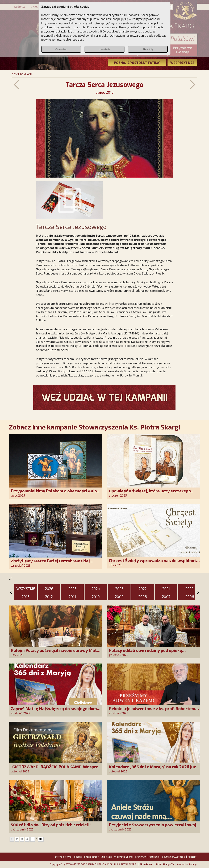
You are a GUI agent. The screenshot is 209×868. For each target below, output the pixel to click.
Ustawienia (104, 49)
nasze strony (91, 857)
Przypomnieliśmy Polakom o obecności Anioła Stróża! (56, 493)
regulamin (154, 857)
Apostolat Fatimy (187, 864)
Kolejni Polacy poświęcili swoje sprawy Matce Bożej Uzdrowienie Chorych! (56, 653)
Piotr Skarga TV (165, 864)
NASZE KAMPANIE (22, 74)
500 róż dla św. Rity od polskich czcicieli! (51, 825)
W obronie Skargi (123, 857)
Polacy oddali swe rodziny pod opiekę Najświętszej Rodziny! (145, 653)
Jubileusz (106, 857)
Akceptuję (148, 49)
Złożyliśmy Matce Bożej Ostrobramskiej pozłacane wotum (50, 563)
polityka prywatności (174, 857)
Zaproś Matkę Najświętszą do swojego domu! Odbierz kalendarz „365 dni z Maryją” (56, 711)
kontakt (192, 857)
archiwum (141, 857)
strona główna (63, 857)
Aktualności (146, 864)
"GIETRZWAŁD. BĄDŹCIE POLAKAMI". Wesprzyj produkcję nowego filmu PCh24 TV (56, 769)
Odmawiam (61, 49)
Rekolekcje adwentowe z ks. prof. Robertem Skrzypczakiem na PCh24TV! (152, 711)
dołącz (78, 857)
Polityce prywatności (146, 19)
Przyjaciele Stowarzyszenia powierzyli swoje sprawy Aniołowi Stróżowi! (154, 827)
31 (41, 839)
